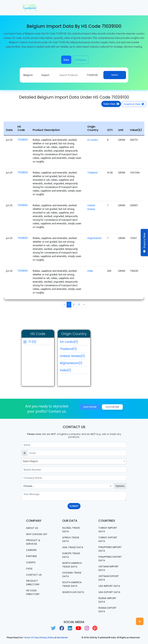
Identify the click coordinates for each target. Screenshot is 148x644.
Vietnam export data (109, 578)
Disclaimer (62, 638)
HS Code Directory (33, 592)
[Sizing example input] (74, 445)
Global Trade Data (71, 530)
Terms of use (31, 638)
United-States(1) (74, 357)
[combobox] (74, 461)
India (90, 271)
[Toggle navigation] (122, 8)
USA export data (109, 592)
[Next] (84, 305)
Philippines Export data (110, 559)
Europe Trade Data (71, 555)
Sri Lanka (92, 140)
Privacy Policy (47, 638)
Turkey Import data (108, 530)
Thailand (92, 173)
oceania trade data (72, 574)
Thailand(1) (74, 350)
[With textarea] (74, 496)
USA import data (109, 586)
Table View (111, 104)
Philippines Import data (110, 549)
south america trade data (72, 584)
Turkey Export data (108, 539)
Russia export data (107, 610)
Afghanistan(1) (74, 364)
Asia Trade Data (73, 547)
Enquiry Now (144, 243)
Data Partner (112, 407)
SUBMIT (74, 506)
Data (66, 60)
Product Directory (33, 583)
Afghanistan (94, 238)
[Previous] (64, 305)
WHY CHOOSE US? (37, 534)
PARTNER (31, 556)
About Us (32, 528)
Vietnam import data (109, 568)
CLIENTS (31, 562)
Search (115, 75)
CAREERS (31, 550)
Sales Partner (90, 407)
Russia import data (107, 600)
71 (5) (32, 342)
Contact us (34, 575)
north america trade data (72, 565)
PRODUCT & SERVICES (33, 542)
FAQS (29, 569)
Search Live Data (73, 592)
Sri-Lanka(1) (74, 343)
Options (120, 486)
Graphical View (134, 104)
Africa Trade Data (71, 539)
